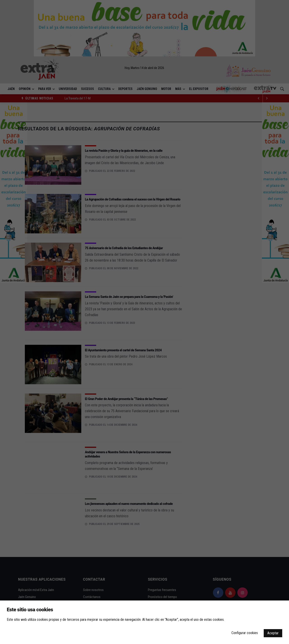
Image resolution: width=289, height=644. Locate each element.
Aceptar (273, 633)
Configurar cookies (245, 633)
